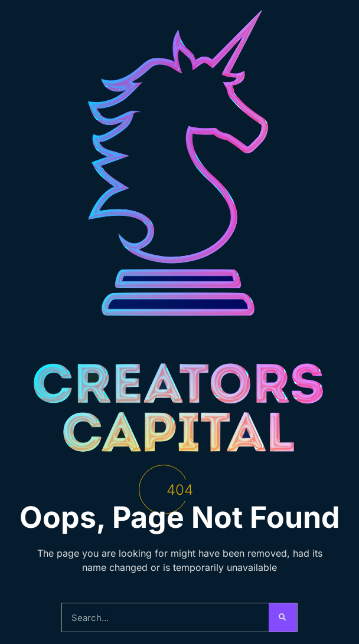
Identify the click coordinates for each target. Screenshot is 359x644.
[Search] (283, 617)
